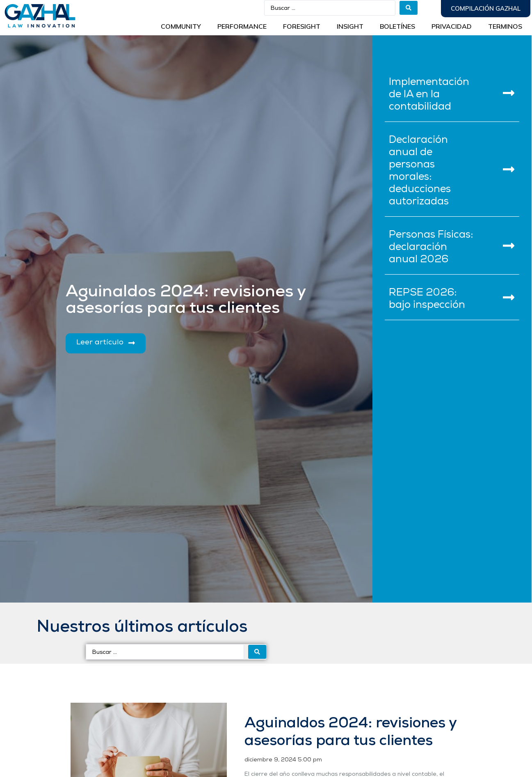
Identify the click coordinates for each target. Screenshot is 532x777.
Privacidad (452, 26)
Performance (242, 26)
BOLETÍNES (397, 26)
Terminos (505, 26)
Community (181, 26)
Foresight (302, 26)
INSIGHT (350, 26)
